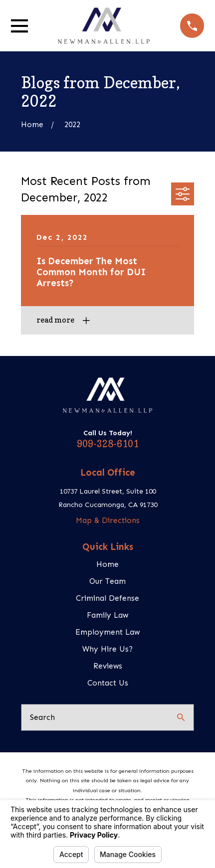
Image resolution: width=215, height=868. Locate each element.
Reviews (108, 666)
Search (42, 717)
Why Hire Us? (107, 649)
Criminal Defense (107, 598)
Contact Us (108, 683)
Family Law (107, 615)
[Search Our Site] (181, 717)
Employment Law (107, 632)
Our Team (107, 581)
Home (107, 564)
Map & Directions (108, 520)
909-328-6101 (108, 444)
